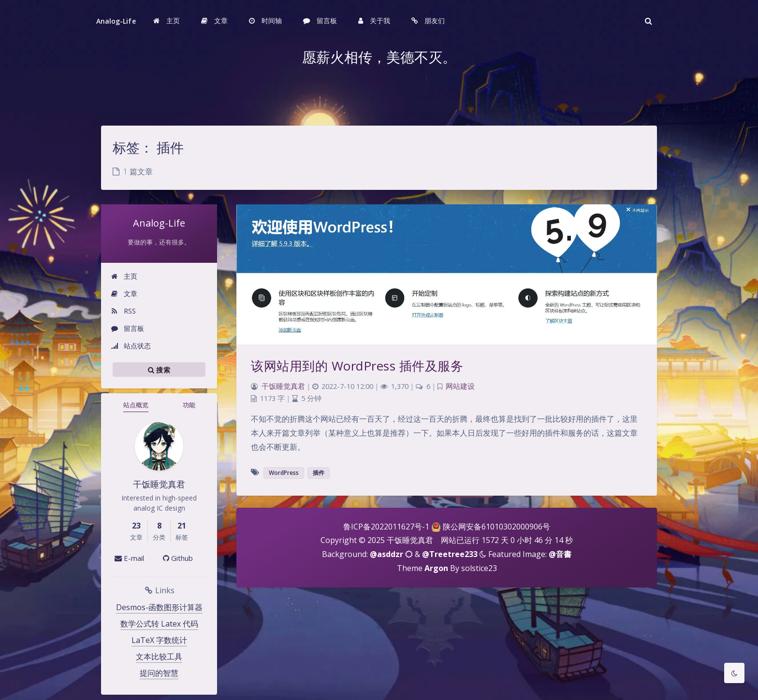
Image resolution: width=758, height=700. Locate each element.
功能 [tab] (189, 405)
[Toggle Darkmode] (734, 673)
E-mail (129, 558)
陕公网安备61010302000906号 (496, 527)
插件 (319, 473)
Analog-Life (116, 21)
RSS (123, 311)
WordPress (284, 473)
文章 (124, 293)
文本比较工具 (159, 657)
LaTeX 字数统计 (159, 640)
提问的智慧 (159, 673)
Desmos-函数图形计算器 (159, 607)
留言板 (127, 328)
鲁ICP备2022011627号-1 (386, 527)
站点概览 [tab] (136, 405)
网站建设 (460, 386)
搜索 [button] (159, 370)
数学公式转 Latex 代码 (159, 624)
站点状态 (131, 346)
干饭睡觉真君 (283, 386)
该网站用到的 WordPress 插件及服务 (357, 366)
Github (178, 558)
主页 (124, 276)
